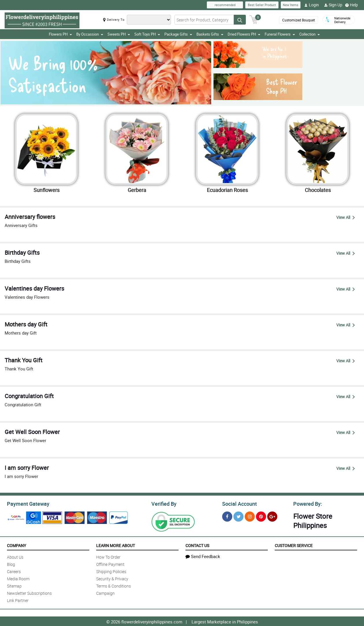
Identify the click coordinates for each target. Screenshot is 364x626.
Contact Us (197, 545)
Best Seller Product (262, 5)
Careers (14, 571)
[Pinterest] (261, 516)
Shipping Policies (111, 571)
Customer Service (294, 545)
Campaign (105, 592)
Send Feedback (203, 555)
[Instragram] (250, 516)
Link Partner (18, 600)
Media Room (18, 578)
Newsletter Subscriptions (29, 592)
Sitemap (14, 585)
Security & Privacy (112, 578)
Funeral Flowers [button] (280, 34)
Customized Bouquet (299, 20)
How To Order (108, 556)
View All (346, 217)
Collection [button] (310, 34)
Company (16, 545)
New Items (291, 5)
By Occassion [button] (90, 34)
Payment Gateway (26, 503)
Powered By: (307, 503)
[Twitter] (238, 516)
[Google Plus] (272, 516)
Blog (11, 563)
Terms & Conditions (114, 585)
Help (352, 5)
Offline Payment (110, 563)
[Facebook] (227, 516)
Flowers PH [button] (60, 34)
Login (312, 5)
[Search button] (240, 20)
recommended (225, 5)
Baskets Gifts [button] (210, 34)
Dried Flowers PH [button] (244, 34)
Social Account (238, 503)
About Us (15, 556)
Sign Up (333, 5)
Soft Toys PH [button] (147, 34)
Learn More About (116, 545)
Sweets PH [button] (119, 34)
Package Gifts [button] (178, 34)
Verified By (163, 503)
